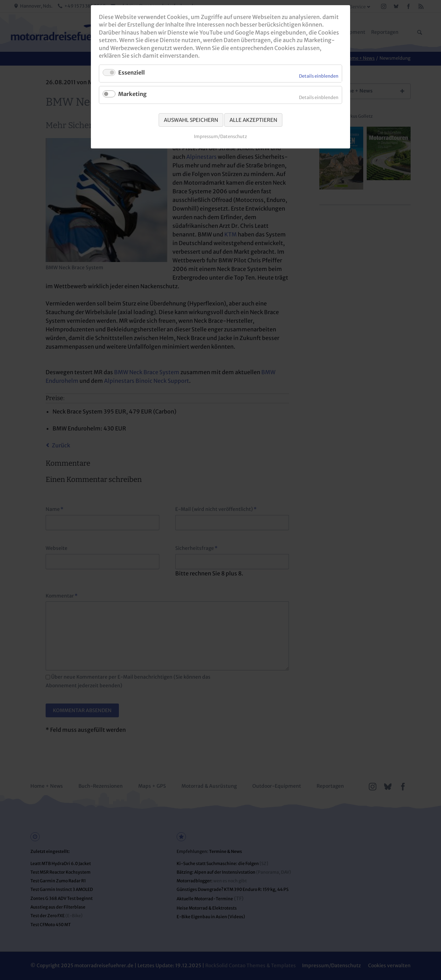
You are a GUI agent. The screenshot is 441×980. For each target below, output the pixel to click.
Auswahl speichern (191, 120)
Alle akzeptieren (253, 120)
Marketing (132, 94)
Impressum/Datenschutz (220, 137)
